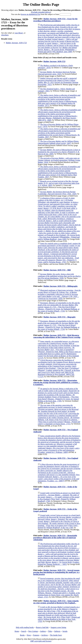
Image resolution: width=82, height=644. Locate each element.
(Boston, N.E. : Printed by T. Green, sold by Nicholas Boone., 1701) (59, 253)
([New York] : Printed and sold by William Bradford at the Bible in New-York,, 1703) (59, 614)
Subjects (57, 631)
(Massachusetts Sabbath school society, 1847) (58, 142)
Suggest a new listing (58, 627)
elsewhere (5, 35)
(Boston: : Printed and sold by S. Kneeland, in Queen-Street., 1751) (59, 415)
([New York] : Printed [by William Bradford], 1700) (59, 497)
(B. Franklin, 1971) (59, 100)
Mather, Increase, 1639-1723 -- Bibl (57, 270)
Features (36, 635)
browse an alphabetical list (31, 14)
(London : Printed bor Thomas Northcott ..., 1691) (59, 554)
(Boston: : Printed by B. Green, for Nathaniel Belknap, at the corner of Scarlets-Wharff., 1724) (59, 307)
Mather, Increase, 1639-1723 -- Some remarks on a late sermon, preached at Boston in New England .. (56, 602)
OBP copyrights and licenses (41, 641)
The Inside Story (56, 635)
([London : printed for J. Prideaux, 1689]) (59, 444)
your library (19, 33)
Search (24, 631)
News (29, 635)
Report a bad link (42, 627)
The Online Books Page (41, 4)
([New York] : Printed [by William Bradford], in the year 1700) (59, 521)
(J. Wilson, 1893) (59, 183)
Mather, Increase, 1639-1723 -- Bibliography (60, 286)
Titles (50, 631)
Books (22, 635)
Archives (44, 635)
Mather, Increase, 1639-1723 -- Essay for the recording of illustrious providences (55, 20)
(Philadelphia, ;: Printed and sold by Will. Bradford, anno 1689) (59, 38)
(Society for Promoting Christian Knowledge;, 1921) (58, 81)
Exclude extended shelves (41, 12)
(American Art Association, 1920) (59, 294)
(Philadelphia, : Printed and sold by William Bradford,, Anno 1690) (59, 219)
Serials (65, 631)
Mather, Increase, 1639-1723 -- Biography (59, 317)
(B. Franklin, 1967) (59, 133)
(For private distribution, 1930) (59, 276)
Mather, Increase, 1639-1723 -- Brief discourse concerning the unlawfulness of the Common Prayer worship (57, 336)
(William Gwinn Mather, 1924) (59, 160)
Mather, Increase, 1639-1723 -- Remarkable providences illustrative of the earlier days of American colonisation (55, 538)
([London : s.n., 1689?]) (59, 473)
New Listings (33, 631)
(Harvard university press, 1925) (57, 73)
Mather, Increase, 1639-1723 (16, 43)
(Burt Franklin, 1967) (59, 172)
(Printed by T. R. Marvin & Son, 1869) (59, 152)
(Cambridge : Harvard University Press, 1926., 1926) (57, 193)
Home (17, 631)
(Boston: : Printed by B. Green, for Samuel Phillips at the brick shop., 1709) (59, 395)
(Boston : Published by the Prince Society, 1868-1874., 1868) (59, 115)
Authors (43, 631)
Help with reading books (25, 627)
